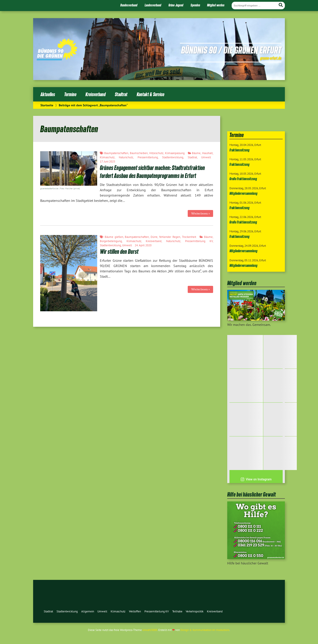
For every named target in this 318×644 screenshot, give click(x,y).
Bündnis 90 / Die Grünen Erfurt (231, 50)
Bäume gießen (114, 237)
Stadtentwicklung (173, 157)
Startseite (47, 105)
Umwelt (206, 157)
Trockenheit (189, 237)
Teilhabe (177, 611)
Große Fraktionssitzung (243, 179)
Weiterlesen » (201, 213)
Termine (70, 94)
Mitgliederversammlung (243, 193)
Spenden (195, 5)
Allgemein (88, 611)
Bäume (196, 153)
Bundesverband (129, 5)
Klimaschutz (107, 157)
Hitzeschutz (156, 153)
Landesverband (153, 5)
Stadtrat (121, 94)
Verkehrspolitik (195, 611)
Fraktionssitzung (239, 150)
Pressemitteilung (148, 157)
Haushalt (207, 153)
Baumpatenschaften (116, 153)
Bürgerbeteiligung (111, 241)
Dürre (154, 237)
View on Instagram (256, 479)
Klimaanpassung (175, 153)
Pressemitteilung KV (199, 241)
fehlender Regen (170, 237)
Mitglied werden (216, 5)
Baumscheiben (139, 153)
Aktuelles (48, 94)
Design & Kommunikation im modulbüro (205, 630)
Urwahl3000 (150, 630)
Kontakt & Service (150, 94)
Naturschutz (126, 157)
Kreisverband (96, 94)
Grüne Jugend (176, 5)
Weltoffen (135, 611)
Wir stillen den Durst (119, 251)
